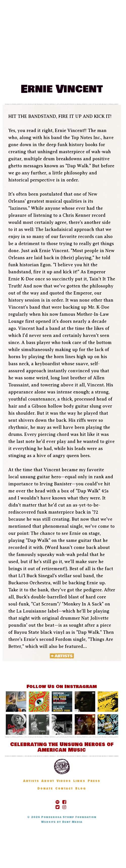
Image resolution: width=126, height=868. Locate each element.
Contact (64, 789)
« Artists (62, 656)
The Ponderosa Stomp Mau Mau (63, 27)
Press (94, 781)
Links (79, 781)
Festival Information (39, 61)
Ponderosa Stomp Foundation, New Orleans (62, 767)
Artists (42, 69)
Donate (81, 69)
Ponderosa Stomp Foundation (69, 817)
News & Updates (91, 61)
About (48, 781)
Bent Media (72, 822)
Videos (64, 781)
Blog (62, 69)
